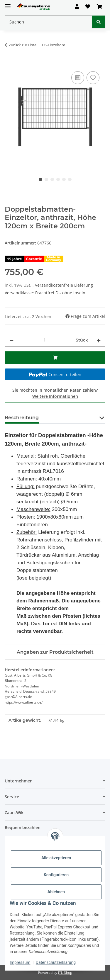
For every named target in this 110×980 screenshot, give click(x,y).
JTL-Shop (65, 973)
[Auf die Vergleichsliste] (78, 78)
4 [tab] (58, 179)
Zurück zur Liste (23, 45)
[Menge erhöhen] (99, 340)
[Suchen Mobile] (48, 22)
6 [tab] (70, 179)
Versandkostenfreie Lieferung (64, 285)
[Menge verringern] (11, 340)
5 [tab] (64, 179)
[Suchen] (99, 22)
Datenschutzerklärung (56, 962)
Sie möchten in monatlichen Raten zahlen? (55, 393)
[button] (77, 6)
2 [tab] (46, 179)
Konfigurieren (56, 875)
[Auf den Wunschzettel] (93, 78)
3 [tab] (52, 179)
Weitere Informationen (55, 396)
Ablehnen (56, 892)
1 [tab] (40, 179)
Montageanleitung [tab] (71, 418)
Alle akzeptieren (56, 858)
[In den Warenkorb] (9, 63)
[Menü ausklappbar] (8, 4)
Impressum (20, 962)
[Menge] (45, 340)
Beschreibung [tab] (22, 418)
